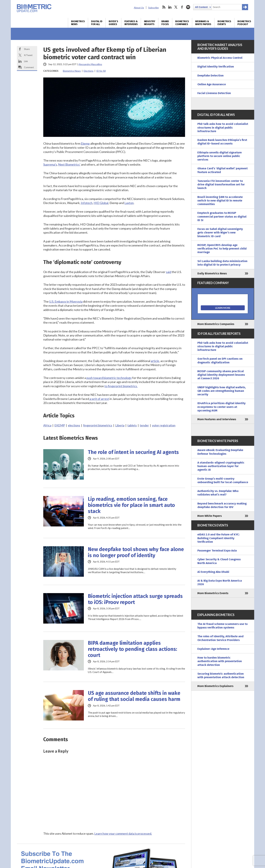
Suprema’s (50, 164)
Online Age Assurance (212, 84)
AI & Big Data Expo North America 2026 (220, 582)
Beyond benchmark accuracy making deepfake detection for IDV (222, 505)
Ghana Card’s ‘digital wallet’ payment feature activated (222, 170)
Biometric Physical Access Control (220, 58)
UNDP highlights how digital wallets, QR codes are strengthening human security (222, 391)
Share (27, 49)
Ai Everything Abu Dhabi (213, 572)
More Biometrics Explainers (215, 686)
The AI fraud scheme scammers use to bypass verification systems (222, 626)
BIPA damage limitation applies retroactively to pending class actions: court (132, 649)
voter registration (164, 425)
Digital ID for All (97, 23)
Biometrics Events (224, 23)
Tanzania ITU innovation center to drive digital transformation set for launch (221, 185)
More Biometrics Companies (216, 324)
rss (164, 7)
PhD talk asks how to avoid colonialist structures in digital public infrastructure (223, 128)
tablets (132, 425)
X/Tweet (28, 55)
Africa (47, 425)
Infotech (87, 203)
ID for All (101, 71)
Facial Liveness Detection (214, 93)
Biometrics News (78, 23)
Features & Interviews (131, 23)
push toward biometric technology (109, 378)
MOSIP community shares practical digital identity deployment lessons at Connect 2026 (221, 375)
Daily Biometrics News (212, 273)
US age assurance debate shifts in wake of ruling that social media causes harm (134, 696)
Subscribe (153, 8)
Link (26, 61)
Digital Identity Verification (216, 67)
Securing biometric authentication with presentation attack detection (221, 675)
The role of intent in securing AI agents (133, 452)
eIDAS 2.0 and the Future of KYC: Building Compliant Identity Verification (218, 538)
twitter (176, 7)
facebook (182, 7)
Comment (29, 67)
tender (144, 425)
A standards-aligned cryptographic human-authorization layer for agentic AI (221, 466)
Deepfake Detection (210, 76)
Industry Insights (150, 23)
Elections (89, 71)
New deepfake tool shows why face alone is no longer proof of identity (136, 552)
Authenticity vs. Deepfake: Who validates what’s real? (218, 493)
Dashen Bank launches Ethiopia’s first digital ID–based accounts (222, 142)
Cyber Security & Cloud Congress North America (219, 561)
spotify (188, 7)
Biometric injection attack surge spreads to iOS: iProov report (135, 599)
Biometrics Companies (182, 23)
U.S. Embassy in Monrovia (66, 301)
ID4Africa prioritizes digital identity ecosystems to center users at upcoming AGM (221, 407)
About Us (139, 8)
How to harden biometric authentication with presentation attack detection (220, 661)
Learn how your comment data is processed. (123, 833)
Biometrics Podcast (244, 23)
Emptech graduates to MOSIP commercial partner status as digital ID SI (222, 217)
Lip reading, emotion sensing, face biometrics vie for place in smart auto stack (131, 505)
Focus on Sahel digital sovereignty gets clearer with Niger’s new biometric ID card (220, 233)
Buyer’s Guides (113, 23)
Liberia (120, 425)
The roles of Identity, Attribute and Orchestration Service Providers (220, 638)
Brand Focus (165, 23)
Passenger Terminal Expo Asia (217, 551)
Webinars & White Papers (203, 23)
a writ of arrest (99, 399)
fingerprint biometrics (98, 425)
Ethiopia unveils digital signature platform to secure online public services (220, 156)
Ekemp (85, 143)
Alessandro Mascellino (90, 64)
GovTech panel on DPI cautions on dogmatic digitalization (220, 360)
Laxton (129, 203)
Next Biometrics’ (69, 164)
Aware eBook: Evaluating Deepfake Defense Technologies (220, 452)
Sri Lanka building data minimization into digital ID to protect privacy (222, 263)
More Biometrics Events (213, 593)
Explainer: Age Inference (213, 649)
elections (74, 425)
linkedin (170, 7)
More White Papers (210, 516)
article (155, 361)
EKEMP (60, 425)
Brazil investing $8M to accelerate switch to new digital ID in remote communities (220, 201)
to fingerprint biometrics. (121, 386)
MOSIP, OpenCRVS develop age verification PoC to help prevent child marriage (222, 249)
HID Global (101, 203)
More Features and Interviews (217, 419)
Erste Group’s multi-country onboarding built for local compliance (223, 480)
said (169, 272)
